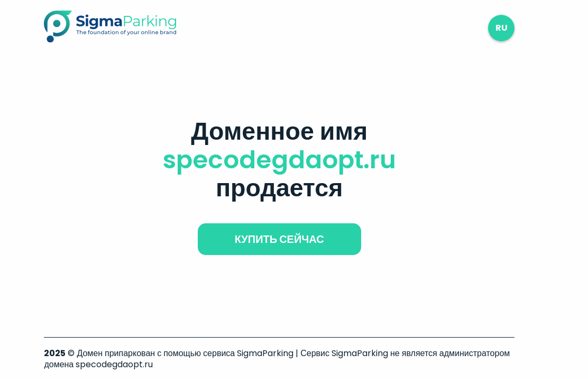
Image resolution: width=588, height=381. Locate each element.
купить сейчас (279, 239)
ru (502, 28)
